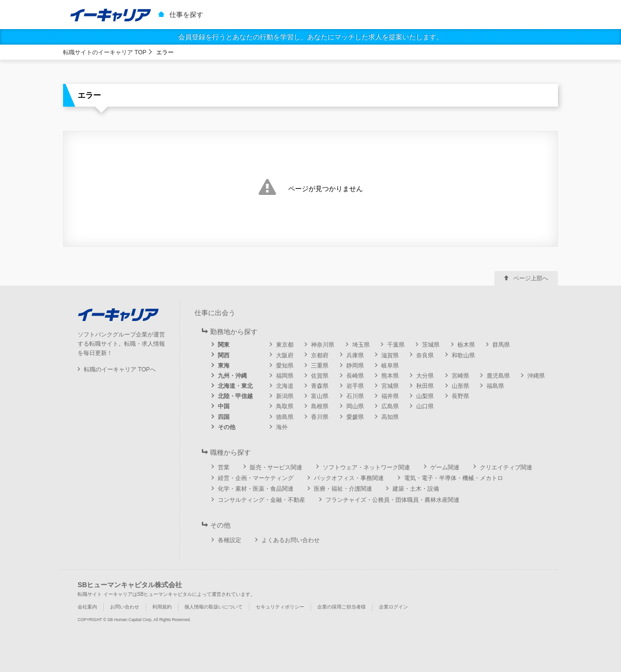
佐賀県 (320, 376)
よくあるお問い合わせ (291, 540)
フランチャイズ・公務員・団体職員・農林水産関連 (392, 500)
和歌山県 (463, 355)
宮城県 (390, 386)
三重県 (320, 366)
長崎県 (355, 376)
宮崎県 (460, 376)
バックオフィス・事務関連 (349, 478)
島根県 (320, 406)
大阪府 (285, 355)
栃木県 (466, 345)
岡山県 (355, 406)
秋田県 (425, 386)
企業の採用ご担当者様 (342, 607)
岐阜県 (390, 366)
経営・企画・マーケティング (256, 478)
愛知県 (285, 366)
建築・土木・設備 (416, 489)
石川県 (355, 396)
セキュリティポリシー (280, 607)
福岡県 (285, 376)
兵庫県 (355, 355)
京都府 (320, 355)
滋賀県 (390, 355)
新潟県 (285, 396)
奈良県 (425, 355)
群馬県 (501, 345)
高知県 (390, 417)
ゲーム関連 (445, 467)
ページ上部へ (531, 278)
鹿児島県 (498, 376)
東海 (224, 366)
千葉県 (396, 345)
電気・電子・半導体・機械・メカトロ (454, 478)
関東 (224, 345)
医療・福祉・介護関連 (343, 489)
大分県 (425, 376)
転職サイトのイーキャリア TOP (105, 52)
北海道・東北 (235, 386)
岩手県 (355, 386)
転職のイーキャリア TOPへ (120, 369)
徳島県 (285, 417)
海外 (282, 427)
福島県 (495, 386)
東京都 (285, 345)
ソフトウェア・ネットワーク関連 (366, 467)
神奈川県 (323, 345)
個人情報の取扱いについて (213, 607)
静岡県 (355, 366)
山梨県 (425, 396)
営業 (224, 467)
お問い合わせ (125, 607)
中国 (224, 406)
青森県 (320, 386)
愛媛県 (355, 417)
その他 (227, 427)
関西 (224, 355)
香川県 (320, 417)
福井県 (390, 396)
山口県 (425, 406)
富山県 (320, 396)
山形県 (460, 386)
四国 (224, 417)
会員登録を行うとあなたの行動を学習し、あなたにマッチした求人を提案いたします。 (310, 37)
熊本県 (390, 376)
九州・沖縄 (232, 376)
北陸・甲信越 (235, 396)
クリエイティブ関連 (506, 467)
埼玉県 (361, 345)
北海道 (285, 386)
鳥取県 (285, 406)
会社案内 (87, 607)
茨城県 (431, 345)
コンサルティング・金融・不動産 (261, 500)
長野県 (460, 396)
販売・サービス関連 (276, 467)
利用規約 (162, 607)
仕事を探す (186, 15)
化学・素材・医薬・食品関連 (256, 489)
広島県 (390, 406)
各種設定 (229, 540)
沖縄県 (536, 376)
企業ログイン (393, 607)
